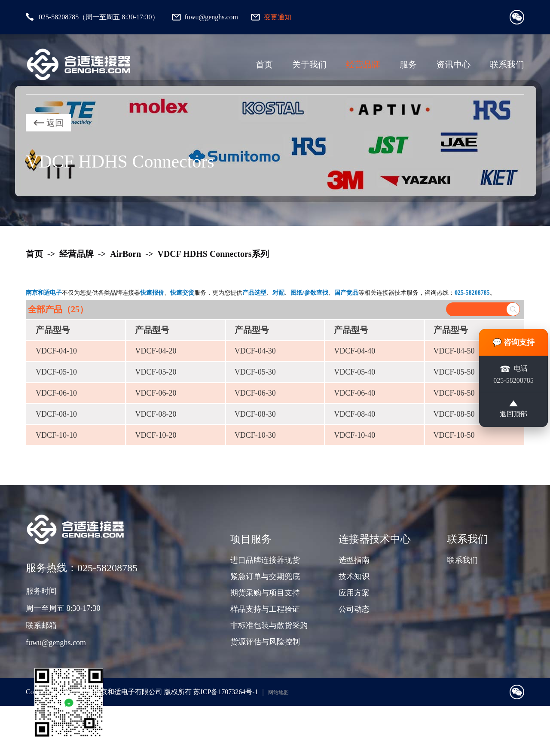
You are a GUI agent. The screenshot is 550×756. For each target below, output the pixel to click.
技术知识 (354, 576)
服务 (408, 64)
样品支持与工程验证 (265, 609)
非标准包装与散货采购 (269, 625)
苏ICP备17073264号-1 (226, 692)
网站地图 (278, 692)
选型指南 (354, 560)
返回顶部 (513, 410)
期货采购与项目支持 (265, 593)
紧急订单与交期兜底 (265, 576)
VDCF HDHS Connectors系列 (213, 254)
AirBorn (125, 254)
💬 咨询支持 (514, 342)
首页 (264, 64)
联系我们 (507, 64)
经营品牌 (363, 64)
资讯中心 (453, 64)
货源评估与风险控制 (265, 642)
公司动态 (354, 609)
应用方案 (354, 593)
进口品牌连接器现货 (265, 560)
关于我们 (309, 64)
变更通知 (278, 17)
